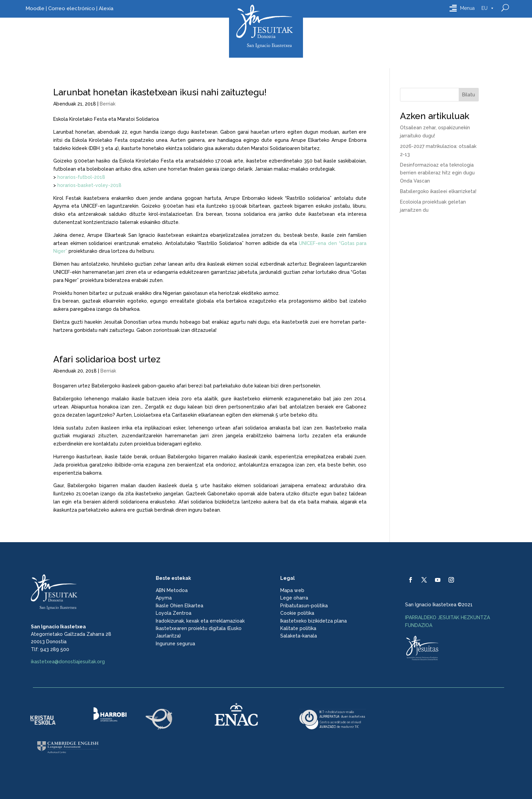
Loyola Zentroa (174, 613)
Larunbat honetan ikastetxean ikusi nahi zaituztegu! (160, 92)
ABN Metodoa (172, 590)
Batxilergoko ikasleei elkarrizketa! (438, 191)
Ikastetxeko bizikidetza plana (313, 621)
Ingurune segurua (175, 644)
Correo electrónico (72, 8)
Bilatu (469, 95)
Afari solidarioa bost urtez (107, 359)
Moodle (35, 8)
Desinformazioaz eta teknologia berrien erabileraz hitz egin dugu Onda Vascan (437, 173)
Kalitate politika (298, 628)
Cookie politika (297, 613)
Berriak (108, 104)
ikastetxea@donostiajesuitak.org (68, 662)
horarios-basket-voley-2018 (89, 185)
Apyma (164, 598)
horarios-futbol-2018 (81, 177)
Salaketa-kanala (299, 636)
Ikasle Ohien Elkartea (179, 606)
